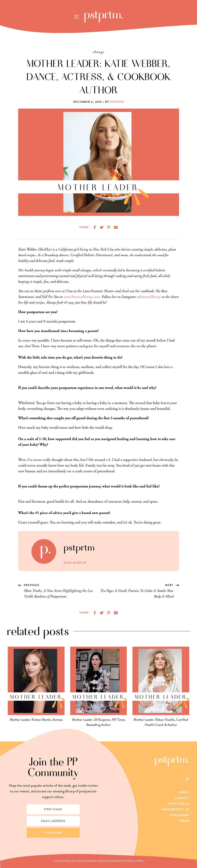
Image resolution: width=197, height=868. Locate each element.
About (184, 792)
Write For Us (178, 804)
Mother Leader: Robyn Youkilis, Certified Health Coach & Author (161, 722)
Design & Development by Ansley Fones (120, 861)
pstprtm (117, 102)
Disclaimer (180, 815)
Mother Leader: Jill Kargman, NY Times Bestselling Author (98, 722)
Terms (184, 821)
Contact (182, 798)
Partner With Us (175, 809)
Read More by (75, 563)
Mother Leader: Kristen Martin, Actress (36, 720)
